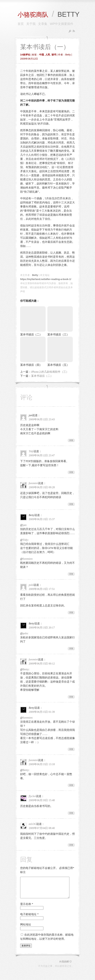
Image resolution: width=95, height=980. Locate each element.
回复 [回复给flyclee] (71, 813)
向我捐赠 (66, 966)
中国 (42, 55)
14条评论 (25, 55)
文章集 (43, 24)
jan (24, 525)
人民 (48, 55)
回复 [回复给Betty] (71, 574)
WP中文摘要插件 (62, 24)
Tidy (31, 451)
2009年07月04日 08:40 (42, 828)
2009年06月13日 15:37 (42, 519)
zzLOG (32, 824)
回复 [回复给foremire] (71, 504)
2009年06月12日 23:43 (42, 419)
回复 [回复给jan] (71, 440)
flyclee (32, 796)
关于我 (31, 24)
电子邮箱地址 (29, 918)
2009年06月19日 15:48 (42, 800)
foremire (33, 483)
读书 (54, 55)
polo (31, 585)
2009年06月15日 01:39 (42, 712)
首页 (21, 24)
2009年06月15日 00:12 (42, 664)
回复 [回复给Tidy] (71, 472)
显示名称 (27, 908)
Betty (35, 275)
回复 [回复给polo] (71, 612)
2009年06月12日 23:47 (42, 455)
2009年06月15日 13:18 (42, 764)
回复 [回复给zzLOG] (71, 845)
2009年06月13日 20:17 (42, 628)
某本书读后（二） (42, 376)
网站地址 (26, 929)
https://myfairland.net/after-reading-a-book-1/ (46, 279)
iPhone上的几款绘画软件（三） (50, 372)
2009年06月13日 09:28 (42, 487)
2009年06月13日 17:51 (42, 589)
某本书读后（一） (45, 47)
